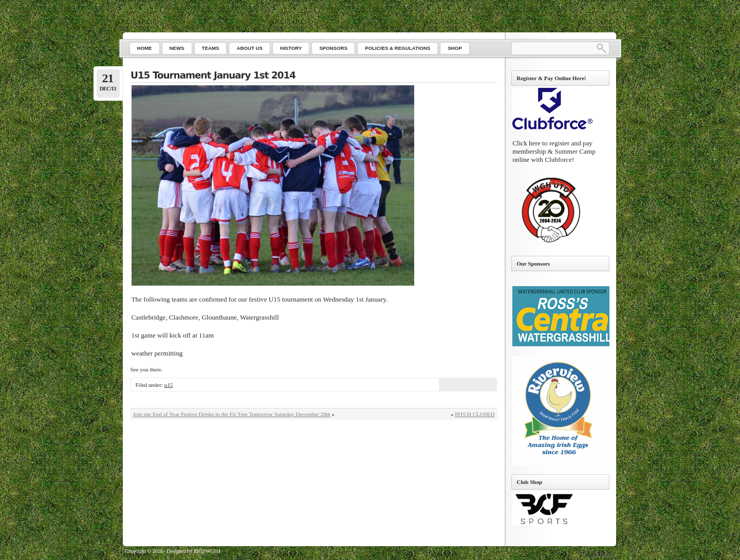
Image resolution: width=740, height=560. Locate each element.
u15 (169, 385)
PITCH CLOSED (475, 414)
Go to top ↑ (604, 554)
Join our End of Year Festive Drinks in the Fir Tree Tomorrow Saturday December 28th (232, 414)
